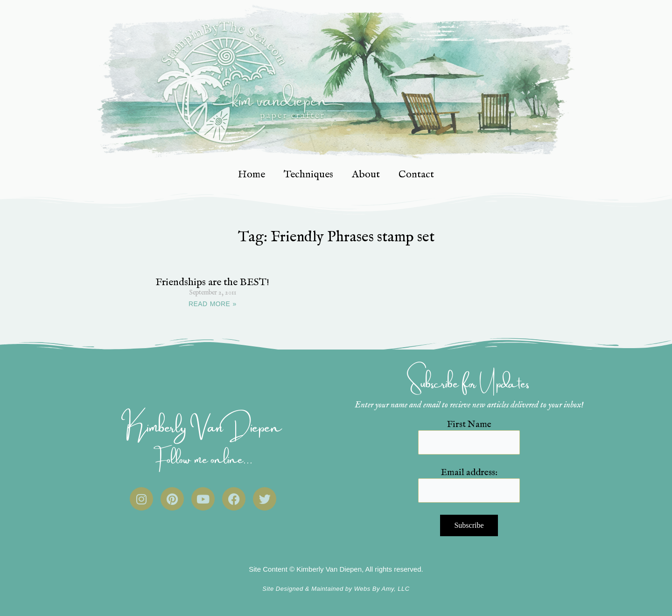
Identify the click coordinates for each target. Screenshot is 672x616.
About (366, 175)
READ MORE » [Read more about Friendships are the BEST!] (213, 304)
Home (252, 175)
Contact (416, 175)
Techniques (308, 175)
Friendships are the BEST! (212, 282)
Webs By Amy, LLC (382, 589)
